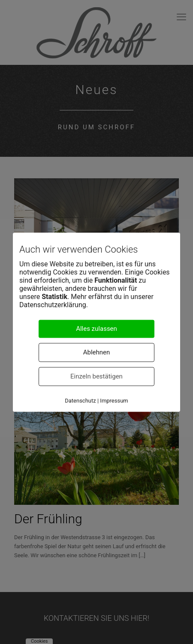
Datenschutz (80, 401)
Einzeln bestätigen (96, 376)
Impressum (114, 401)
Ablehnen (97, 352)
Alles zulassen (96, 329)
